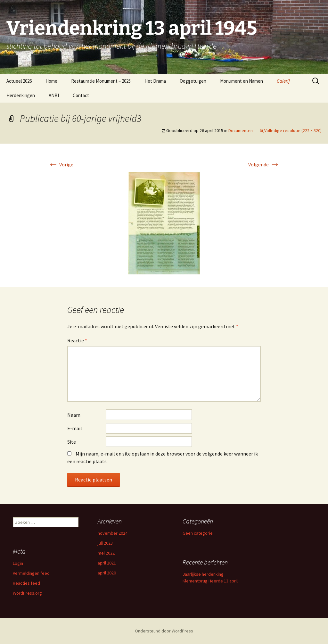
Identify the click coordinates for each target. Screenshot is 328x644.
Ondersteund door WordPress (164, 631)
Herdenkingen (21, 95)
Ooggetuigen (193, 81)
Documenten (241, 130)
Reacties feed (26, 583)
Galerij (283, 81)
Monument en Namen (242, 81)
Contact (81, 95)
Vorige (61, 164)
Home (51, 81)
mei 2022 (106, 553)
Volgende (264, 164)
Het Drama (155, 81)
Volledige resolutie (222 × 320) (293, 130)
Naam (74, 415)
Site (72, 442)
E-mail (75, 428)
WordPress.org (27, 593)
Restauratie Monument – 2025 (101, 81)
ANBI (54, 95)
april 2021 (107, 563)
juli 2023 (105, 543)
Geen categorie (198, 533)
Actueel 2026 (19, 81)
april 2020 (107, 573)
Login (18, 563)
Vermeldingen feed (31, 573)
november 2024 (113, 533)
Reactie (77, 340)
